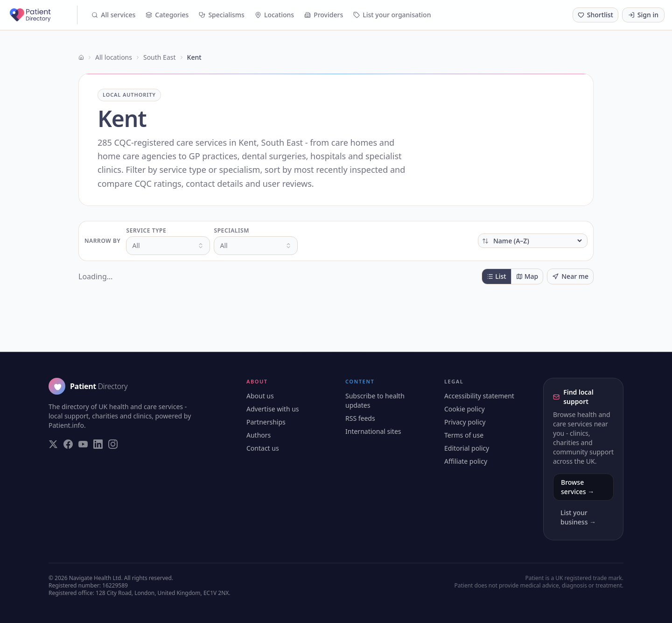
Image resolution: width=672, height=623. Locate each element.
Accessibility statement (479, 396)
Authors (259, 435)
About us (260, 396)
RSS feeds (360, 418)
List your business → (578, 517)
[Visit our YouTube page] (83, 444)
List (496, 276)
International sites (373, 431)
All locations (114, 57)
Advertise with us (273, 409)
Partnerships (266, 422)
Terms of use (464, 435)
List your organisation (392, 15)
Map (527, 276)
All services (113, 15)
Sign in (643, 15)
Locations (274, 15)
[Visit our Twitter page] (53, 444)
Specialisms (222, 15)
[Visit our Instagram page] (113, 444)
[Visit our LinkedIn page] (98, 444)
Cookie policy (465, 409)
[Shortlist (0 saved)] (595, 15)
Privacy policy (465, 422)
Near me (570, 276)
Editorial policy (467, 448)
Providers (324, 15)
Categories (167, 15)
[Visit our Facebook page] (68, 444)
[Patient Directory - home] (42, 15)
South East (160, 57)
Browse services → (577, 487)
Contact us (263, 448)
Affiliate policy (466, 461)
